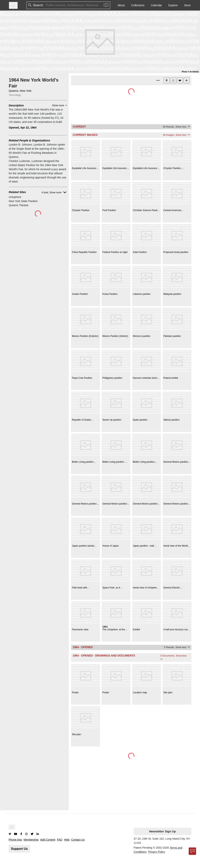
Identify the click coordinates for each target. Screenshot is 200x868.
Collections (138, 5)
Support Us (19, 849)
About (121, 5)
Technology (15, 95)
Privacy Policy (157, 852)
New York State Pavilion (23, 201)
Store (187, 5)
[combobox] (46, 5)
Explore (173, 5)
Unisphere (15, 197)
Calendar (157, 5)
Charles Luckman (19, 161)
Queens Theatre (19, 205)
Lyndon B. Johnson (20, 145)
